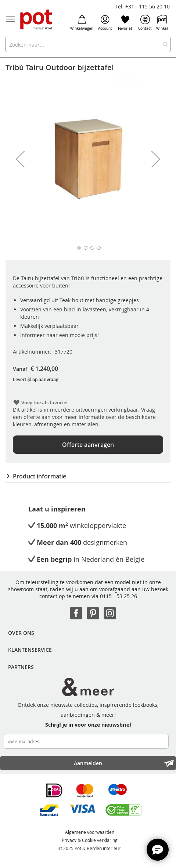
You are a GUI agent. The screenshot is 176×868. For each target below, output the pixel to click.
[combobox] (88, 44)
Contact (145, 23)
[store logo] (37, 20)
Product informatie (39, 476)
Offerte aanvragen (88, 445)
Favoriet (125, 23)
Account (105, 23)
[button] (20, 159)
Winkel (162, 23)
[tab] (88, 476)
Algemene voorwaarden (90, 832)
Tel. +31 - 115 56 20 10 (143, 6)
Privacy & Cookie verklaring (90, 840)
